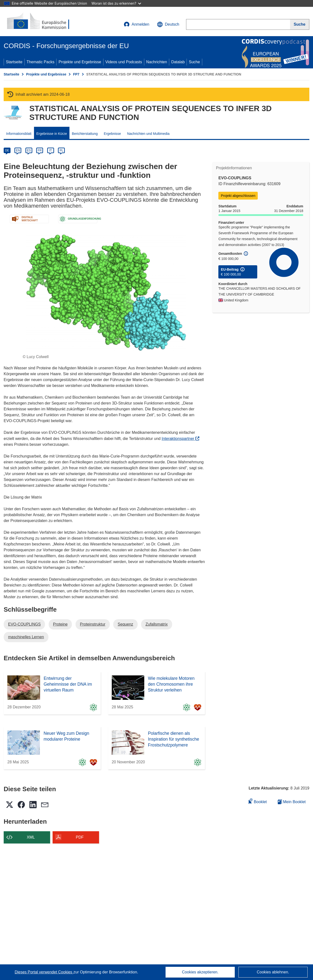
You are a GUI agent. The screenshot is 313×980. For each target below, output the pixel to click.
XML (31, 837)
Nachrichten (157, 62)
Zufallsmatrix (157, 624)
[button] (168, 24)
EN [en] (18, 150)
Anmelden (136, 24)
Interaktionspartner (180, 439)
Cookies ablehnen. (273, 972)
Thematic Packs (41, 62)
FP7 (76, 74)
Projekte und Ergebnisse (80, 62)
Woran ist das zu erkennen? (116, 3)
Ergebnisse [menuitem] (112, 134)
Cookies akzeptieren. (200, 972)
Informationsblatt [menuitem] (19, 134)
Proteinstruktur (93, 624)
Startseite (14, 62)
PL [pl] (61, 150)
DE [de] (7, 150)
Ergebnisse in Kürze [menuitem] (52, 134)
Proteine (60, 624)
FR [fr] (40, 150)
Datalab (178, 62)
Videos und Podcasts (124, 62)
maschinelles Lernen (26, 637)
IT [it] (50, 150)
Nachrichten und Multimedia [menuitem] (148, 134)
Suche (194, 62)
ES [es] (29, 150)
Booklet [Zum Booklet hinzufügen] (258, 801)
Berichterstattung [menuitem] (85, 134)
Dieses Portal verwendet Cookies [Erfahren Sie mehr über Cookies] (44, 972)
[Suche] (300, 24)
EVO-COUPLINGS (24, 624)
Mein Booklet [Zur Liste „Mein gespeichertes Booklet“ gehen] (292, 802)
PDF (80, 837)
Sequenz (125, 624)
